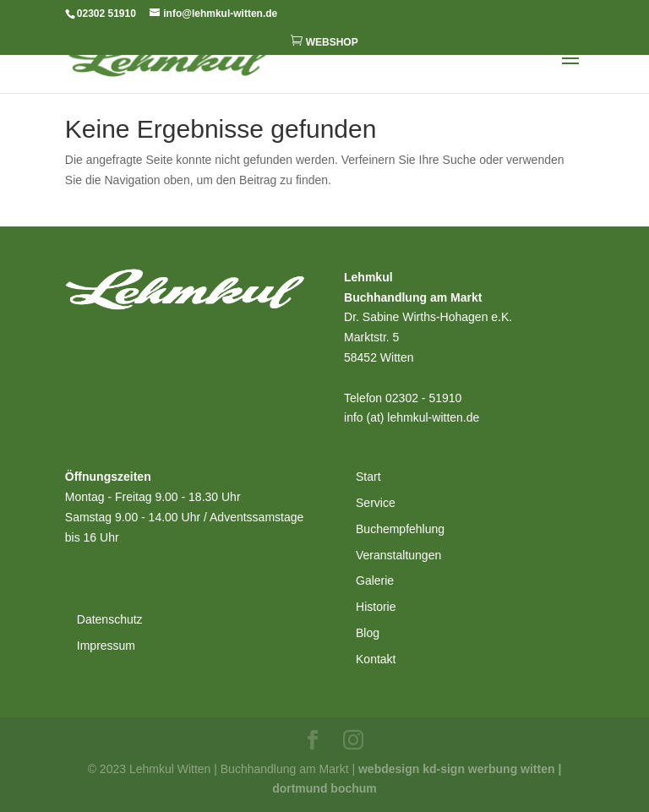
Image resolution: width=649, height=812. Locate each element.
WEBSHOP (324, 41)
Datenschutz (110, 619)
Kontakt (376, 659)
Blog (368, 633)
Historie (376, 607)
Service (376, 503)
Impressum (106, 646)
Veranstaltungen (398, 555)
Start (368, 477)
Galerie (375, 580)
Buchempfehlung (400, 529)
